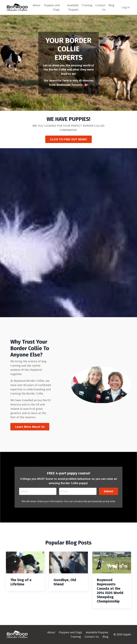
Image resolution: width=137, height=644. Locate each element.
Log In (126, 7)
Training (87, 5)
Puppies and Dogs (52, 7)
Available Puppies (73, 7)
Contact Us (100, 7)
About (37, 5)
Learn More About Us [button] (30, 427)
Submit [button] (109, 491)
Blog (111, 5)
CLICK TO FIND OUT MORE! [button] (68, 139)
